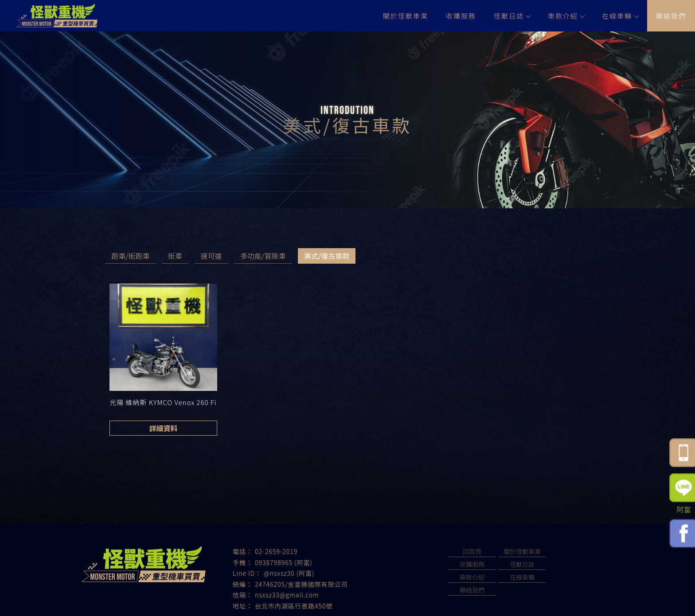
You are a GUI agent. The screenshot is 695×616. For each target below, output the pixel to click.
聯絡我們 (671, 16)
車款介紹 (566, 16)
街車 (175, 256)
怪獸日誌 (512, 16)
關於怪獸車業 (406, 16)
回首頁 (472, 551)
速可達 (211, 256)
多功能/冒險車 (263, 256)
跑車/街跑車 (130, 256)
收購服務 (461, 16)
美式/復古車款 (327, 256)
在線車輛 (620, 16)
